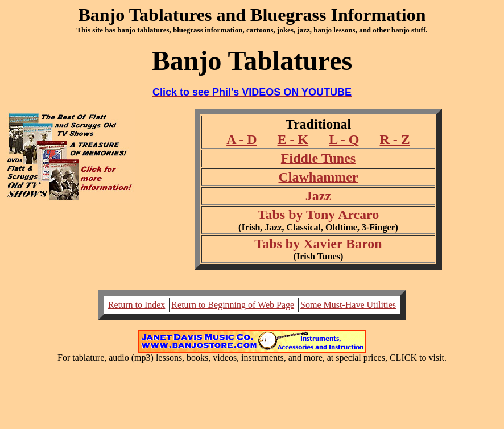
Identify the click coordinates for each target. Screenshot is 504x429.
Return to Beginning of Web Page (233, 305)
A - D (241, 139)
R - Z (395, 139)
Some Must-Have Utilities (348, 305)
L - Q (344, 139)
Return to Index (137, 305)
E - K (293, 139)
